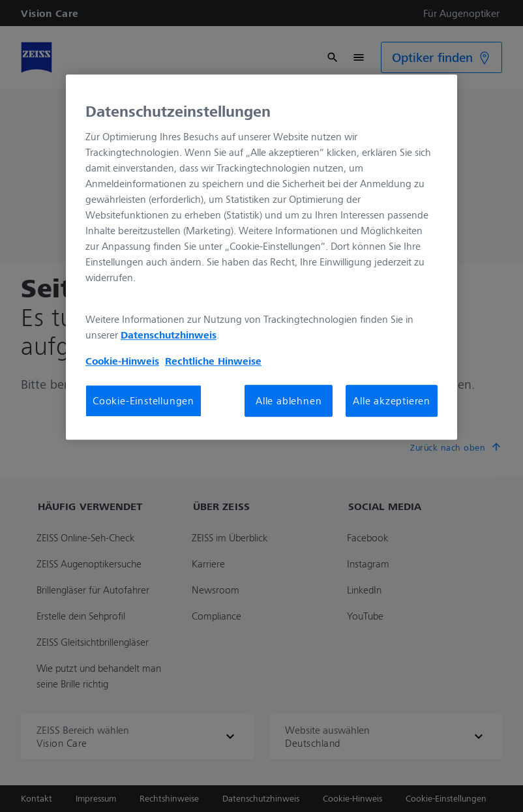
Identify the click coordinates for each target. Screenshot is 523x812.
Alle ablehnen (289, 401)
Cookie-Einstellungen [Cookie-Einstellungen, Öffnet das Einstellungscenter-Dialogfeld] (143, 401)
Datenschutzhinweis (169, 335)
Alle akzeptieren (392, 401)
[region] (261, 257)
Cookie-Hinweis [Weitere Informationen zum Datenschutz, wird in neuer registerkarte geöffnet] (122, 361)
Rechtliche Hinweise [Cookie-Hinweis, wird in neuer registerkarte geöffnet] (213, 361)
